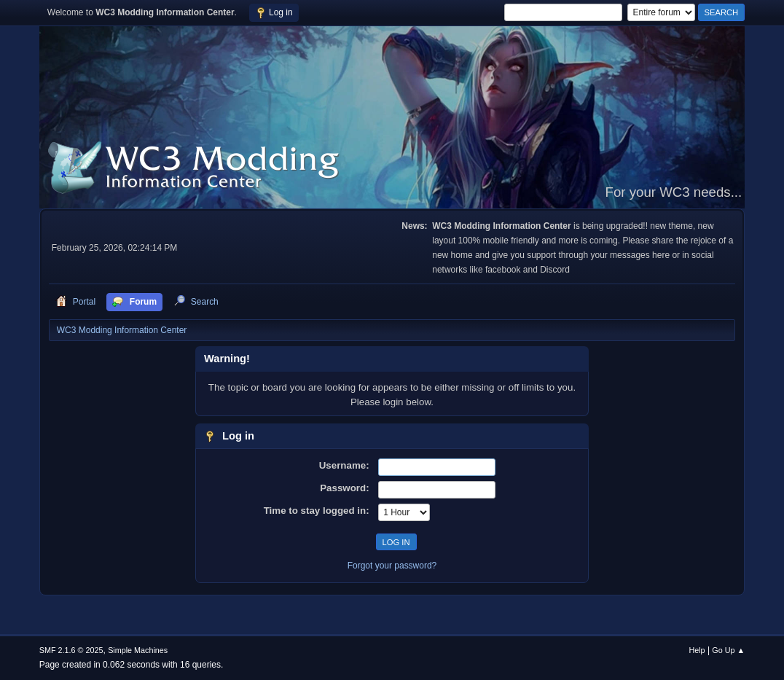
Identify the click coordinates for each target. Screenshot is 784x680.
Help (697, 650)
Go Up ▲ (728, 650)
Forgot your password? (392, 566)
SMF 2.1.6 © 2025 (71, 650)
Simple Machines (138, 650)
